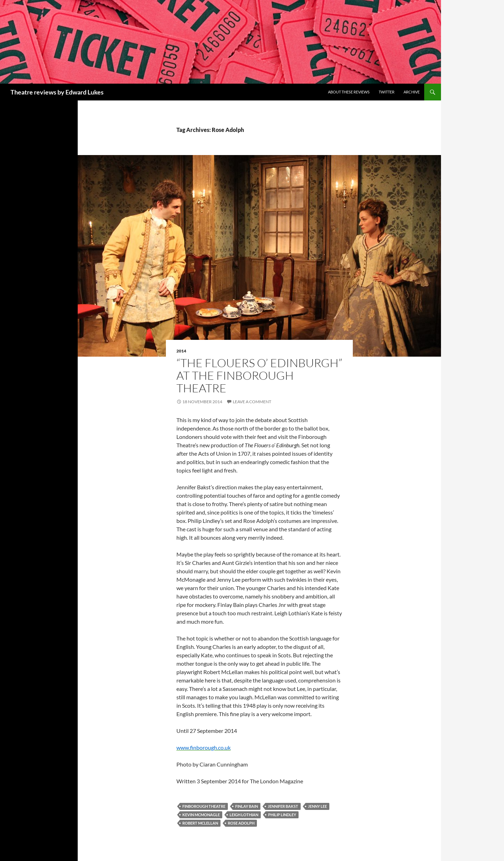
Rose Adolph (241, 823)
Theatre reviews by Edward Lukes (57, 92)
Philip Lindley (282, 815)
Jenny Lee (317, 806)
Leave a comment (252, 402)
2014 (181, 351)
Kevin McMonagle (201, 815)
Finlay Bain (247, 806)
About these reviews (349, 92)
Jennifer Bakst (283, 806)
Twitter (387, 92)
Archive (412, 92)
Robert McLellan (200, 823)
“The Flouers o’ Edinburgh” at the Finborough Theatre (259, 375)
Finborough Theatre (204, 806)
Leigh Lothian (244, 815)
